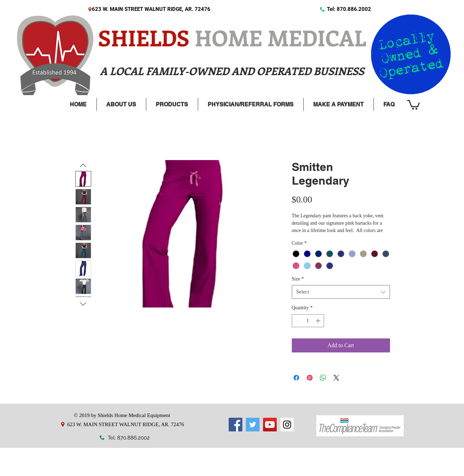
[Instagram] (287, 425)
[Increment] (319, 321)
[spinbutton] (308, 321)
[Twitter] (253, 425)
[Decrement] (297, 321)
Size (298, 279)
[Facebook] (236, 425)
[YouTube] (270, 425)
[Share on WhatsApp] (323, 378)
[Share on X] (336, 378)
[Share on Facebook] (296, 378)
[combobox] (341, 292)
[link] (413, 104)
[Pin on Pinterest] (310, 378)
